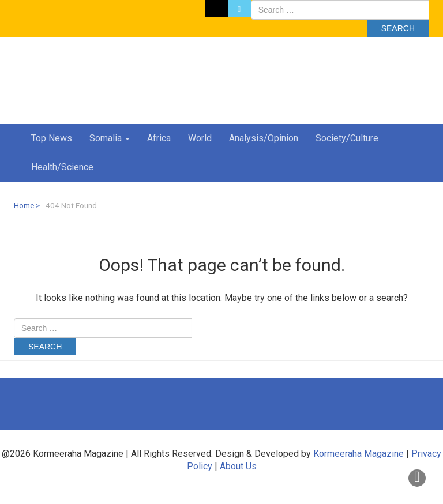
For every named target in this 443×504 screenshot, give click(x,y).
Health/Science (62, 167)
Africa (159, 138)
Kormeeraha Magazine (358, 454)
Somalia (110, 138)
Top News (52, 138)
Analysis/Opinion (264, 138)
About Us (238, 466)
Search (398, 28)
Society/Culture (347, 138)
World (200, 138)
